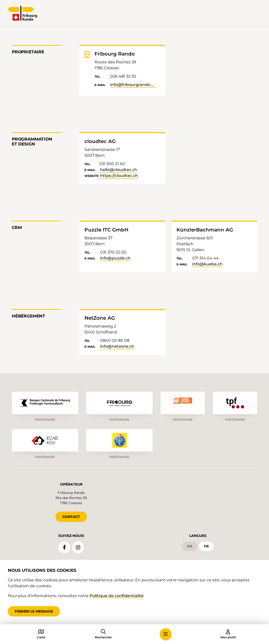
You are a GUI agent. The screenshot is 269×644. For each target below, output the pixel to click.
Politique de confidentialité (117, 596)
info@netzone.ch (118, 346)
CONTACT (71, 517)
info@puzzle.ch (115, 258)
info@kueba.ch (207, 264)
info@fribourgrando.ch (133, 85)
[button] (166, 634)
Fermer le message (34, 611)
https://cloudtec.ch (119, 176)
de (190, 546)
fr (206, 546)
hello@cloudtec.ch (119, 170)
